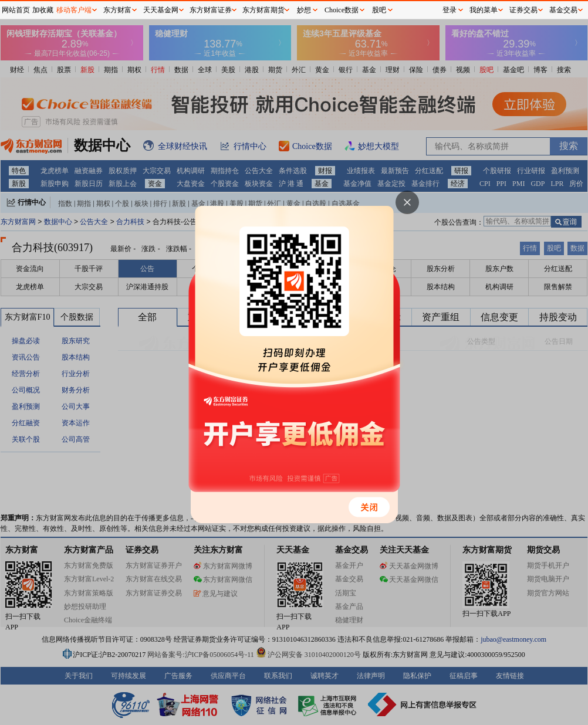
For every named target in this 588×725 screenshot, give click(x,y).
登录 (450, 10)
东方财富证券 (211, 10)
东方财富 (117, 10)
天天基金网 (161, 10)
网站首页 (16, 10)
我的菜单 (484, 10)
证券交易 (523, 10)
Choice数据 (342, 10)
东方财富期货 (263, 10)
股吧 (379, 10)
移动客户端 (74, 10)
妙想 (304, 10)
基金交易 (563, 10)
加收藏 (43, 10)
